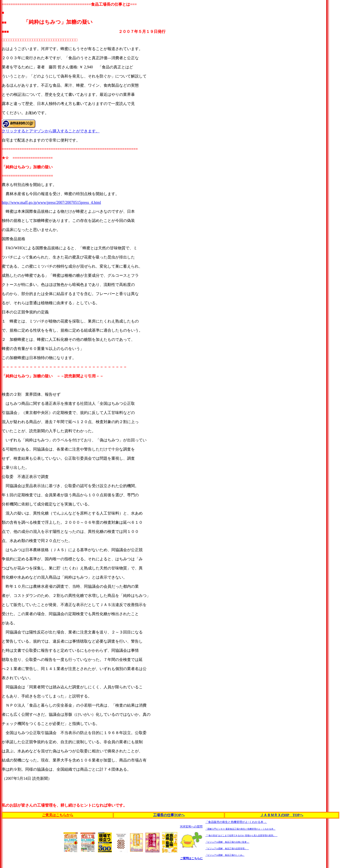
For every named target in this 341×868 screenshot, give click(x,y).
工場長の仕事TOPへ (169, 815)
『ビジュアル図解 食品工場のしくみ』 (225, 855)
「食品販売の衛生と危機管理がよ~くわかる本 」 (236, 822)
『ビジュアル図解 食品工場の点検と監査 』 (227, 842)
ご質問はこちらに (191, 858)
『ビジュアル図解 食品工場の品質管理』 (227, 849)
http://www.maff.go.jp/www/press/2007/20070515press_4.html (51, 203)
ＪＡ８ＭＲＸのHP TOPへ (282, 815)
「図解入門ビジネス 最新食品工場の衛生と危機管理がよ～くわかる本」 (240, 829)
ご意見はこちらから (58, 815)
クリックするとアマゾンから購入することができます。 (51, 131)
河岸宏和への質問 (191, 827)
